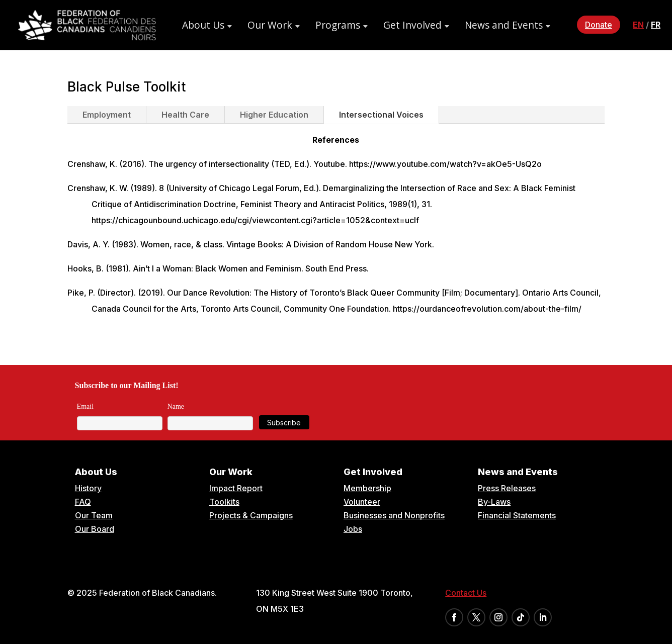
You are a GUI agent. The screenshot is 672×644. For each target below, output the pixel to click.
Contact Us (466, 593)
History (88, 488)
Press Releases (507, 488)
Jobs (353, 529)
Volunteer (362, 502)
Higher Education (274, 115)
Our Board (95, 529)
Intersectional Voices (381, 115)
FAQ (83, 502)
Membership (367, 488)
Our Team (94, 515)
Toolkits (224, 502)
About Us (203, 25)
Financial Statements (517, 515)
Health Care (185, 115)
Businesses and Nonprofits (394, 515)
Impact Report (236, 488)
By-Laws (494, 502)
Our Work (270, 25)
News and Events (504, 25)
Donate (599, 25)
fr (656, 25)
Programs (338, 25)
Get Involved (412, 25)
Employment (107, 115)
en (638, 25)
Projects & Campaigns (251, 515)
